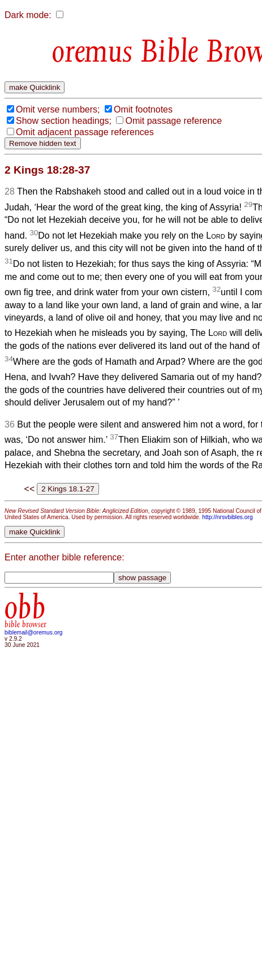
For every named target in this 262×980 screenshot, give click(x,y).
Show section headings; (64, 121)
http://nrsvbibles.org (227, 517)
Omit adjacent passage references (85, 132)
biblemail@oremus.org (34, 633)
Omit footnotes (143, 109)
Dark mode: (28, 15)
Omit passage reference (173, 121)
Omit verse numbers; (58, 109)
